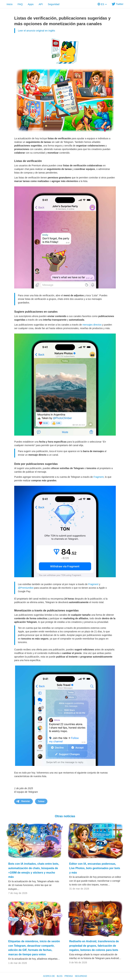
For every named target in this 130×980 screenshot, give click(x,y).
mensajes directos (92, 325)
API (41, 4)
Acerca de (49, 976)
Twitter (118, 4)
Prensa (69, 976)
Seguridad (53, 4)
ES (102, 4)
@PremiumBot (26, 588)
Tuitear (41, 801)
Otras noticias (65, 816)
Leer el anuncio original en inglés (36, 31)
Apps (31, 4)
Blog (60, 976)
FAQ (20, 4)
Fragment (99, 477)
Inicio (10, 4)
